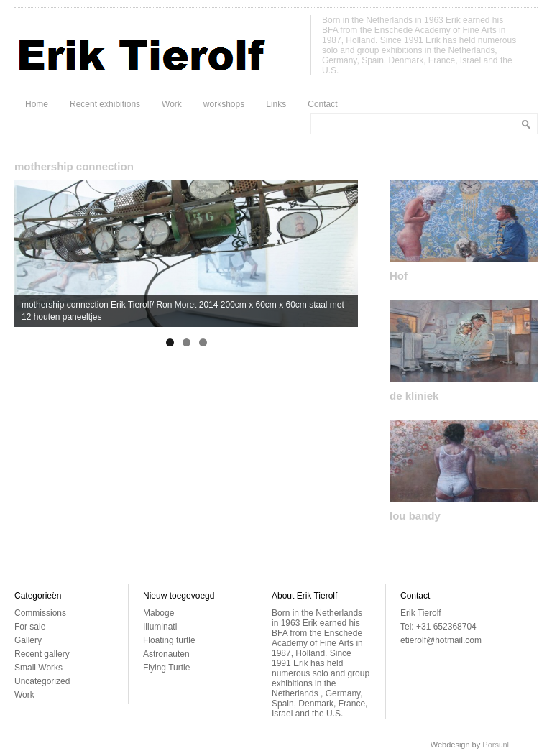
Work (172, 104)
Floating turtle (169, 640)
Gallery (28, 640)
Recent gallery (42, 654)
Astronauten (166, 654)
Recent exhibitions (105, 104)
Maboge (158, 613)
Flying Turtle (166, 668)
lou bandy (415, 516)
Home (37, 104)
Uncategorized (42, 681)
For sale (30, 627)
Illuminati (160, 627)
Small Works (38, 668)
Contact (322, 104)
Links (276, 104)
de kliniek (414, 396)
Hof (399, 276)
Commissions (40, 613)
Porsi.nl (496, 745)
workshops (224, 104)
